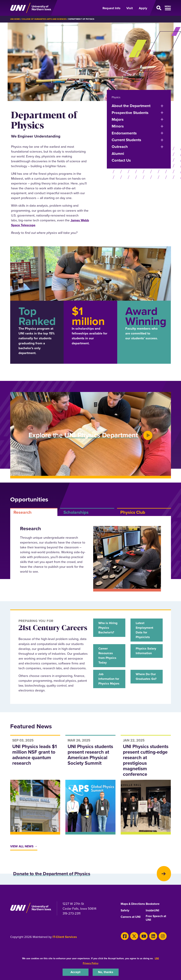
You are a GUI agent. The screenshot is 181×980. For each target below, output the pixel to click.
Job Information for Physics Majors (107, 684)
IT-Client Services (65, 946)
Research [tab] (23, 512)
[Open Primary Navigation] (161, 8)
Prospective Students (130, 112)
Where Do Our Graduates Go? (147, 681)
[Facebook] (124, 945)
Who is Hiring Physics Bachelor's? (109, 628)
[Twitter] (133, 945)
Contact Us (121, 160)
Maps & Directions (128, 911)
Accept (76, 972)
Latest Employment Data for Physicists (145, 630)
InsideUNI (153, 919)
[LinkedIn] (150, 945)
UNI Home (15, 19)
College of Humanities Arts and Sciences (45, 19)
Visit (130, 8)
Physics (116, 97)
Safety (125, 919)
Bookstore (153, 909)
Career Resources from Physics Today (108, 657)
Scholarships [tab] (76, 512)
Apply (143, 8)
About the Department (131, 106)
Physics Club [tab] (133, 512)
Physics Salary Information (145, 654)
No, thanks (106, 972)
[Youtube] (142, 945)
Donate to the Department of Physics (61, 878)
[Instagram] (159, 945)
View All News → (25, 849)
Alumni (118, 153)
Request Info (111, 8)
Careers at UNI (131, 926)
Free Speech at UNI (156, 927)
